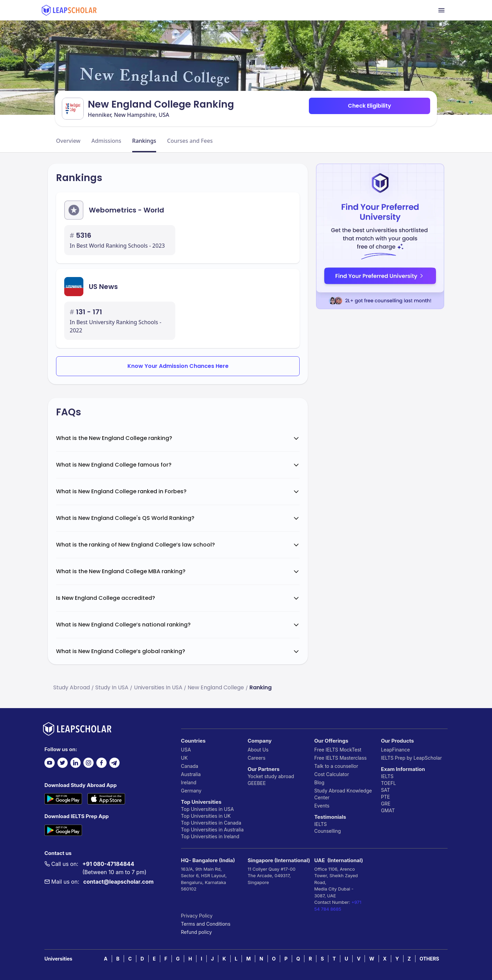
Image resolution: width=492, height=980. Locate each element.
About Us (258, 750)
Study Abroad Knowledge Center (343, 794)
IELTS (321, 824)
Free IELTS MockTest (338, 750)
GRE (386, 804)
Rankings (144, 141)
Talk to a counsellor (336, 766)
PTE (385, 797)
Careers (257, 758)
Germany (191, 791)
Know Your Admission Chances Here (178, 366)
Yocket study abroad (271, 776)
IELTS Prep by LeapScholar (411, 758)
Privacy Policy (197, 916)
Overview (68, 141)
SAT (386, 790)
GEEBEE (257, 783)
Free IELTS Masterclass (340, 758)
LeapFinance (395, 750)
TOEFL (388, 783)
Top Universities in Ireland (210, 836)
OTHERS (429, 959)
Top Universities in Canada (211, 823)
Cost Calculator (332, 774)
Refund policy (197, 932)
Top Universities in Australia (212, 830)
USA (186, 750)
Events (322, 806)
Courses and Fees (190, 141)
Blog (319, 782)
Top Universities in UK (206, 816)
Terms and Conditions (206, 924)
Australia (191, 774)
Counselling (328, 831)
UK (184, 758)
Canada (190, 766)
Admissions (106, 141)
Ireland (189, 782)
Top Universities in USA (208, 809)
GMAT (388, 810)
